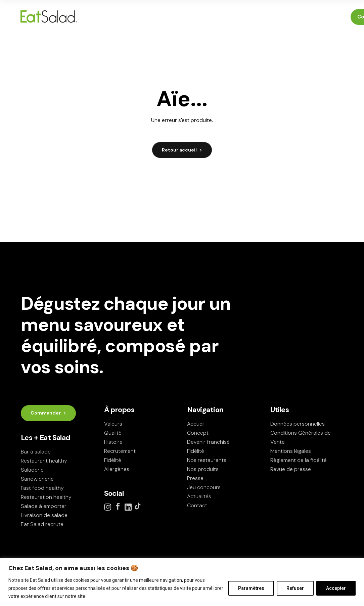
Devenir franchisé (208, 442)
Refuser (295, 588)
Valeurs (113, 424)
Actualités (199, 496)
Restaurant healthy (44, 461)
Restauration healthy (46, 497)
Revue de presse (291, 469)
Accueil (196, 424)
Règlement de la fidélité (299, 460)
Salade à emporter (44, 506)
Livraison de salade (44, 515)
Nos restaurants (207, 460)
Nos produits (203, 469)
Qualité (113, 433)
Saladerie (32, 470)
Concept (198, 433)
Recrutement (120, 451)
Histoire (113, 442)
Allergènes (117, 469)
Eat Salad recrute (42, 524)
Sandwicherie (37, 479)
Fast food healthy (42, 488)
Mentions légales (291, 451)
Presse (195, 478)
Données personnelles (298, 424)
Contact (197, 505)
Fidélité (113, 460)
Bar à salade (36, 452)
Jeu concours (204, 487)
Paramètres (251, 588)
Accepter (336, 588)
